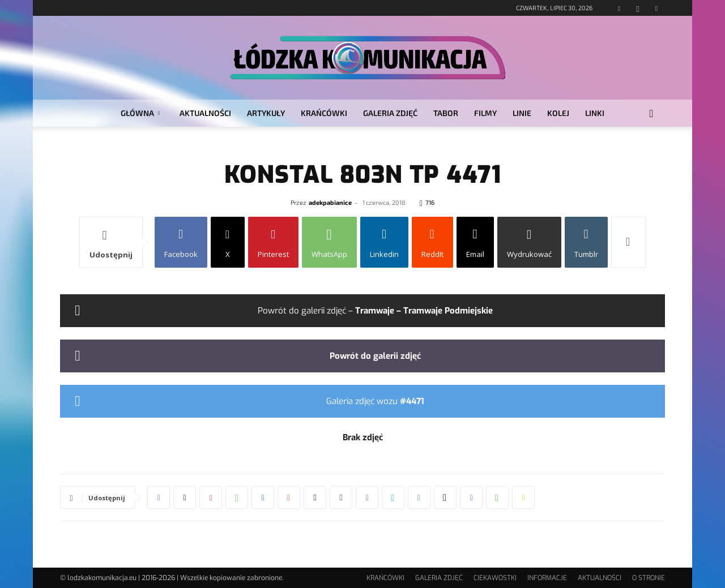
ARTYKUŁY (266, 113)
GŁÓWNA (140, 113)
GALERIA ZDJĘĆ (390, 113)
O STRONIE (649, 578)
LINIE (522, 113)
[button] (651, 114)
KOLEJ (558, 113)
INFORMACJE (547, 578)
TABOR (446, 113)
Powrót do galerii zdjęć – (375, 311)
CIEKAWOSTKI (495, 578)
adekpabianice (330, 202)
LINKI (595, 113)
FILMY (485, 113)
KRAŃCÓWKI (324, 113)
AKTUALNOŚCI (205, 113)
